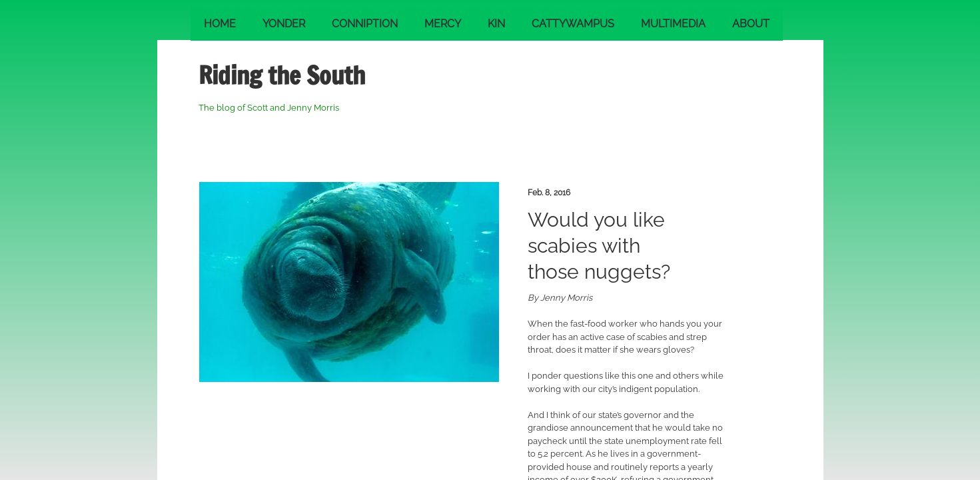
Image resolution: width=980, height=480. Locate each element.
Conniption (365, 24)
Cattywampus (573, 24)
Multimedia (673, 24)
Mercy (443, 24)
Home (220, 24)
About (751, 24)
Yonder (284, 24)
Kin (496, 24)
